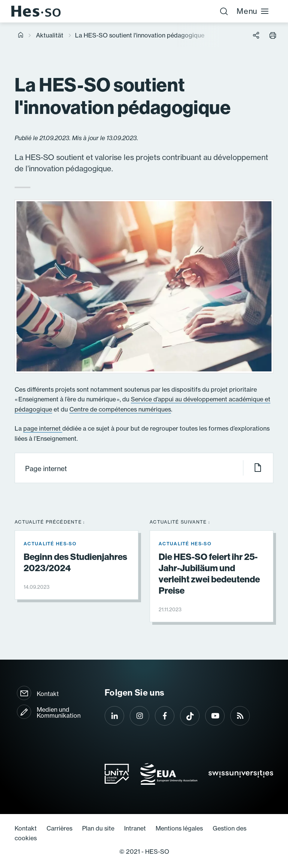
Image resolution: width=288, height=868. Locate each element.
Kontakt (48, 694)
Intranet (135, 828)
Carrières (59, 828)
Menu (253, 11)
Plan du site (98, 828)
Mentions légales (179, 828)
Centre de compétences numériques (120, 409)
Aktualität (50, 35)
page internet (43, 428)
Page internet (144, 468)
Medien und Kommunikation (59, 712)
